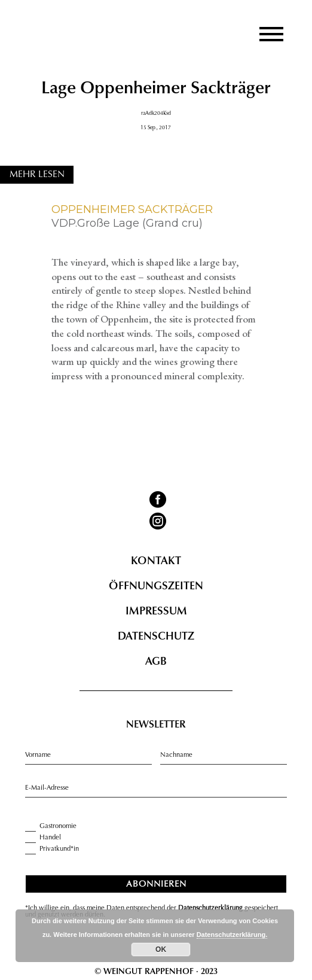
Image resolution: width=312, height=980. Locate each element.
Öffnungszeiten (156, 587)
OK (161, 949)
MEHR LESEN (37, 175)
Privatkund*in (52, 849)
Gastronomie (51, 826)
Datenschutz (156, 637)
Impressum (156, 612)
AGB (156, 662)
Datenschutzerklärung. (232, 935)
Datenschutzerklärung (210, 909)
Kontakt (156, 562)
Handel (43, 838)
